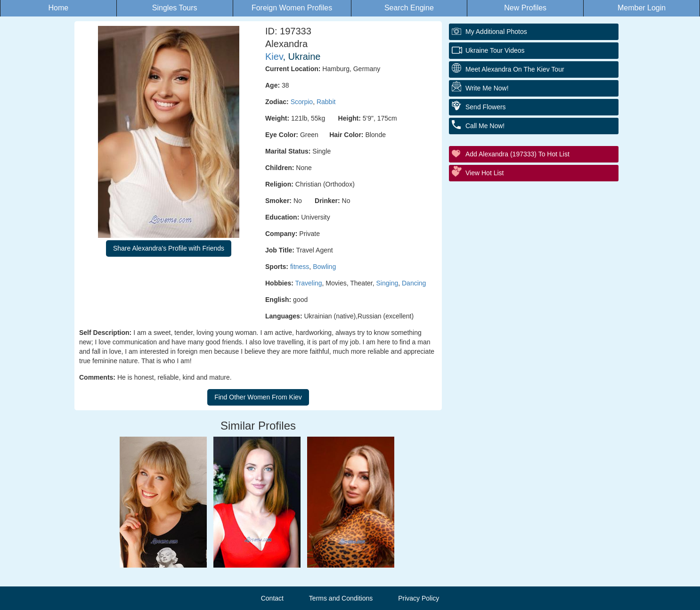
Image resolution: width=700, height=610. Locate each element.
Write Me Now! (487, 88)
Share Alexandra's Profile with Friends (169, 248)
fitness (300, 267)
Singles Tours (175, 8)
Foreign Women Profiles (292, 8)
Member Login (642, 8)
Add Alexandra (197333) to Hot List (517, 154)
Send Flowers (486, 107)
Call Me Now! (485, 126)
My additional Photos (496, 32)
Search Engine (409, 8)
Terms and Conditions (341, 598)
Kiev (274, 57)
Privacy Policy (419, 598)
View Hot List (484, 173)
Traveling (309, 283)
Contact (272, 598)
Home (59, 8)
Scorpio (302, 102)
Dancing (414, 283)
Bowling (324, 267)
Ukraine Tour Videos (495, 50)
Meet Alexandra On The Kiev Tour (515, 69)
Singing (387, 283)
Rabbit (326, 102)
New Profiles (525, 8)
